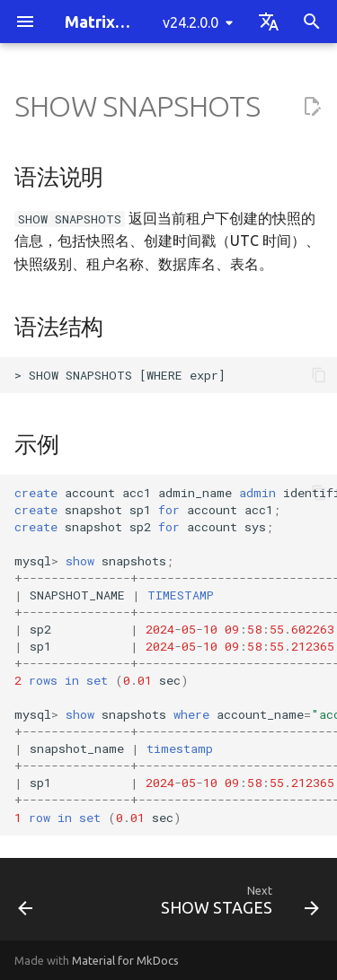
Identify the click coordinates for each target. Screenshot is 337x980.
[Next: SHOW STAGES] (238, 905)
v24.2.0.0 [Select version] (191, 22)
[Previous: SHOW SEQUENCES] (26, 905)
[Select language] (269, 22)
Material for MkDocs (125, 960)
